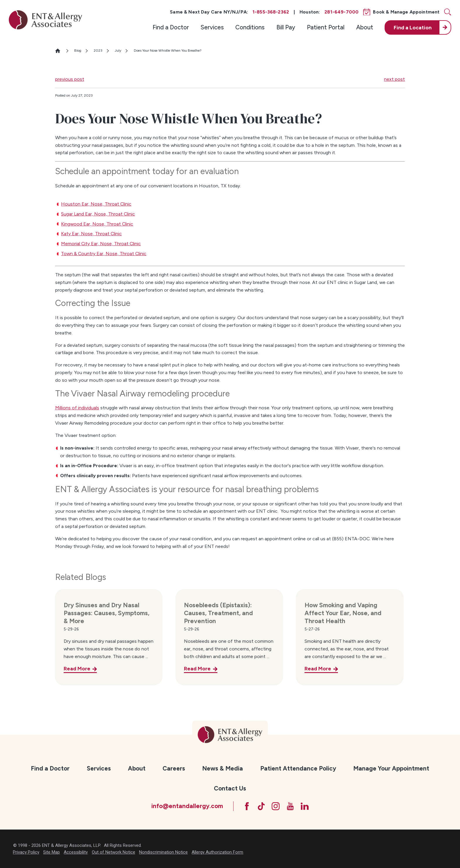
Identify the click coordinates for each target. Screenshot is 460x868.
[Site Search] (448, 12)
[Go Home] (60, 51)
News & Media (223, 768)
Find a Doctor (171, 27)
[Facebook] (247, 806)
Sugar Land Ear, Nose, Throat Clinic (98, 214)
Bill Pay (286, 27)
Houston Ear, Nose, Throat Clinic (96, 204)
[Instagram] (276, 806)
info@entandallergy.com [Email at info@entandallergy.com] (187, 806)
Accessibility (76, 852)
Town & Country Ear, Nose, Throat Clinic (104, 254)
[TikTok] (261, 806)
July (118, 51)
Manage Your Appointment (391, 768)
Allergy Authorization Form (217, 852)
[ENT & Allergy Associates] (45, 20)
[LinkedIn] (305, 806)
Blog (78, 51)
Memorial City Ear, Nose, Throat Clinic (101, 244)
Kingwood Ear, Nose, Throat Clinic (97, 224)
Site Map (51, 852)
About (365, 27)
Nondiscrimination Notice (163, 852)
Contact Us (230, 788)
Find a (413, 27)
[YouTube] (290, 806)
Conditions (250, 27)
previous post (70, 79)
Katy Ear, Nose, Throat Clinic (91, 234)
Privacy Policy (26, 852)
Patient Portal (326, 27)
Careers (174, 768)
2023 (98, 51)
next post (394, 79)
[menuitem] (171, 27)
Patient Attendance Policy (298, 768)
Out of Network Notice (114, 852)
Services (212, 27)
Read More (77, 668)
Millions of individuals (77, 408)
